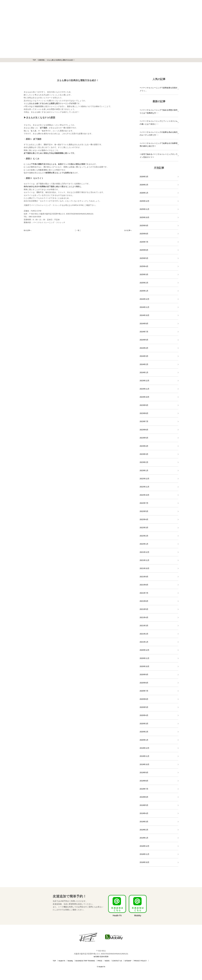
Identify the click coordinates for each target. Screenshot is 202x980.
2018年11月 (144, 854)
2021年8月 (144, 585)
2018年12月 (144, 846)
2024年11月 (144, 307)
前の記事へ (28, 230)
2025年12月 (144, 201)
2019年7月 (144, 789)
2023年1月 (144, 470)
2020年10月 (144, 666)
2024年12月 (144, 299)
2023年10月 (144, 397)
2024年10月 (144, 315)
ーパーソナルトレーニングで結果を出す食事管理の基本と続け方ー (159, 145)
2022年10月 (144, 495)
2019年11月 (144, 756)
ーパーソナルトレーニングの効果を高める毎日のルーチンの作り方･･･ (159, 134)
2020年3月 (144, 724)
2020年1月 (144, 740)
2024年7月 (144, 332)
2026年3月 (144, 177)
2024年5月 (144, 340)
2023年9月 (144, 405)
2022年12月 (144, 479)
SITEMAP (128, 961)
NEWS (107, 961)
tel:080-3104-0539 (101, 957)
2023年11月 (144, 389)
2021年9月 (144, 577)
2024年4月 (144, 348)
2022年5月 (144, 511)
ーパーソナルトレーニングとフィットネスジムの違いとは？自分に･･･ (159, 122)
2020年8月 (144, 683)
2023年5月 (144, 438)
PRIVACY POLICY (140, 961)
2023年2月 (144, 462)
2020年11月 (144, 658)
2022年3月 (144, 528)
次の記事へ (128, 230)
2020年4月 (144, 715)
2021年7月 (144, 593)
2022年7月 (144, 503)
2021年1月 (144, 642)
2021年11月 (144, 560)
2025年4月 (144, 266)
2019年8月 (144, 781)
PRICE (100, 961)
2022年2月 (144, 536)
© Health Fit (101, 967)
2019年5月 (144, 805)
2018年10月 (144, 862)
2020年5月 (144, 707)
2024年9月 (144, 324)
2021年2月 (144, 634)
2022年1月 (144, 544)
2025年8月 (144, 234)
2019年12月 (144, 748)
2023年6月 (144, 430)
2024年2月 (144, 364)
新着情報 (41, 60)
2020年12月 (144, 650)
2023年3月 (144, 454)
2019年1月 (144, 838)
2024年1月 (144, 372)
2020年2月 (144, 732)
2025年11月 (144, 209)
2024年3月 (144, 356)
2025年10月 (144, 217)
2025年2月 (144, 283)
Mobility (70, 961)
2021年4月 (144, 617)
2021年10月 (144, 568)
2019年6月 (144, 797)
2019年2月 (144, 830)
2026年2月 (144, 185)
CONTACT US (117, 961)
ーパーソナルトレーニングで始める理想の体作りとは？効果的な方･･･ (159, 111)
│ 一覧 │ (78, 230)
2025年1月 (144, 291)
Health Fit (62, 961)
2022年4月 (144, 519)
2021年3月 (144, 626)
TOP (34, 60)
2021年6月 (144, 601)
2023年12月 (144, 381)
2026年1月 (144, 193)
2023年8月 (144, 413)
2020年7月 (144, 691)
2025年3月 (144, 274)
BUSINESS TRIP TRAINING (85, 961)
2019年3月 (144, 822)
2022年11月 (144, 487)
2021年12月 (144, 552)
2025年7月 (144, 242)
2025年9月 (144, 226)
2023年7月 (144, 421)
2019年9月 (144, 773)
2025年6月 (144, 250)
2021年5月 (144, 609)
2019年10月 (144, 764)
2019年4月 (144, 813)
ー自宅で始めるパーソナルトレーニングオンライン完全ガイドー (159, 156)
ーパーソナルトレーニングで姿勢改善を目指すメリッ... (159, 89)
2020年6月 (144, 699)
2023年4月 (144, 446)
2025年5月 (144, 258)
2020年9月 (144, 674)
